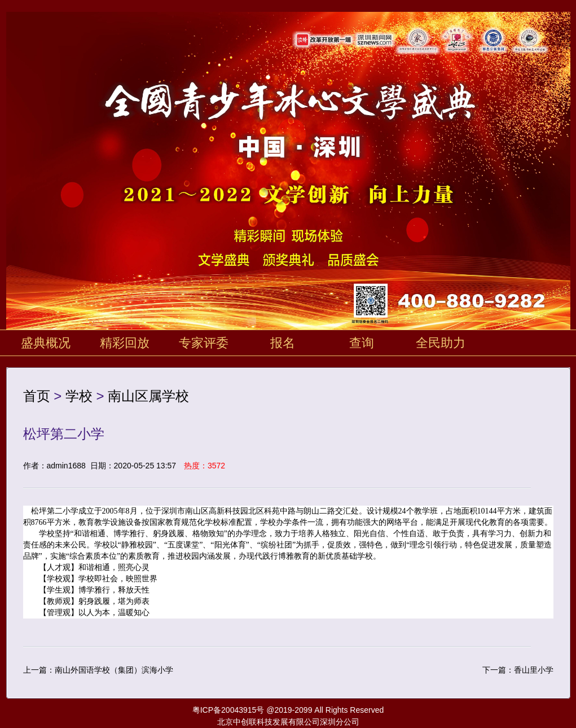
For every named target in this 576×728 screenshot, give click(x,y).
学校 (79, 396)
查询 (362, 343)
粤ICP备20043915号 (228, 710)
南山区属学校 (148, 396)
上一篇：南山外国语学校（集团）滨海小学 (98, 670)
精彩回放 (125, 343)
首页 (37, 396)
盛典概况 (46, 343)
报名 (283, 343)
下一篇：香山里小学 (518, 670)
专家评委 (204, 343)
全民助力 (441, 343)
